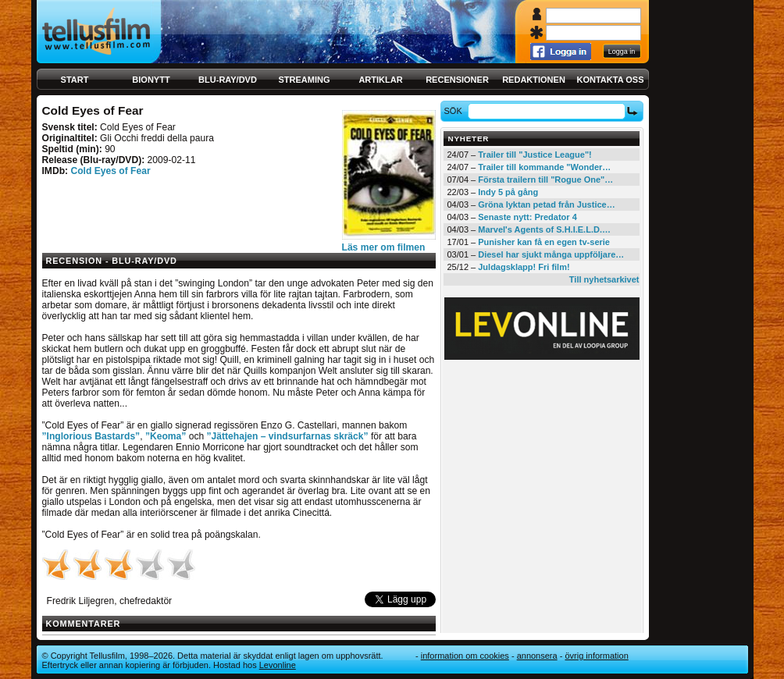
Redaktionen (534, 80)
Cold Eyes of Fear (110, 171)
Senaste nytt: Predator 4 (527, 217)
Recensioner (457, 80)
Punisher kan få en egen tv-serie (544, 242)
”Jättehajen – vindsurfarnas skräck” (288, 436)
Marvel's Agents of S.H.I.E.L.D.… (544, 229)
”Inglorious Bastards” (91, 436)
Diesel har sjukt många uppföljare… (551, 254)
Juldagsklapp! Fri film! (524, 267)
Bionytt (151, 80)
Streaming (305, 80)
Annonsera (537, 656)
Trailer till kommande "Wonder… (544, 167)
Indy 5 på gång (508, 192)
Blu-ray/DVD (228, 80)
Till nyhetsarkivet (604, 279)
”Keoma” (166, 436)
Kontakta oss (611, 80)
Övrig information (596, 656)
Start (75, 80)
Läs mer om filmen (384, 247)
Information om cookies (465, 656)
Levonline (278, 665)
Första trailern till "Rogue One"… (545, 180)
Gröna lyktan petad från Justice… (546, 204)
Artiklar (380, 80)
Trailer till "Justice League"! (535, 155)
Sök (455, 111)
